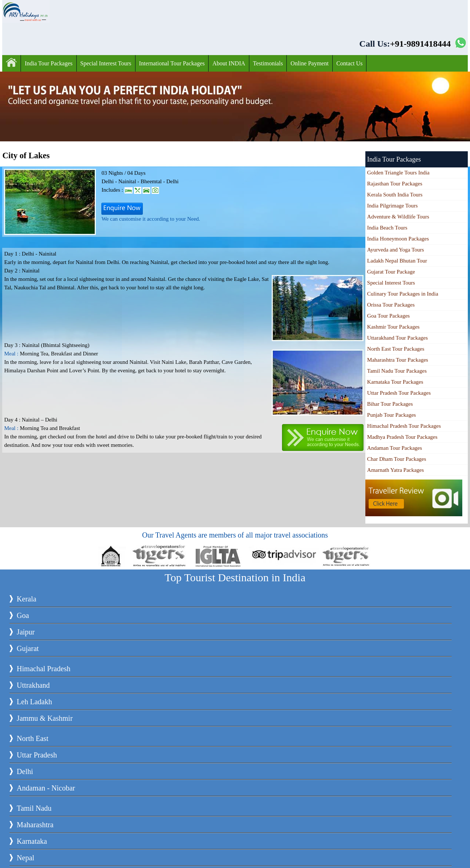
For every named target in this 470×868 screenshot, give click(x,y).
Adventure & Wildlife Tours (398, 217)
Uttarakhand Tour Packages (397, 338)
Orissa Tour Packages (391, 305)
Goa (23, 615)
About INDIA (229, 63)
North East (33, 738)
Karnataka (32, 841)
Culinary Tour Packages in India (403, 294)
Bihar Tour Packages (390, 404)
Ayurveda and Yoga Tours (396, 250)
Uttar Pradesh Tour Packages (399, 393)
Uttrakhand (33, 685)
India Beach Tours (387, 228)
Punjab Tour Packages (392, 415)
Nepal (26, 858)
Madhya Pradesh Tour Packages (402, 437)
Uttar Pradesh (37, 755)
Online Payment (310, 63)
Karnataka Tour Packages (395, 382)
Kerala (27, 599)
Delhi (25, 771)
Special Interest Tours (106, 63)
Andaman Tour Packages (395, 448)
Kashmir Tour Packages (393, 327)
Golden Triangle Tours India (398, 173)
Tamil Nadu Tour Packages (397, 371)
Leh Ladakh (35, 702)
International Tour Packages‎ (172, 63)
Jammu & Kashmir (45, 718)
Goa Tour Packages (388, 316)
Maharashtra (35, 825)
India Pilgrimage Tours (393, 206)
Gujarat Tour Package (391, 272)
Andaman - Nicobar (46, 788)
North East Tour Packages (396, 349)
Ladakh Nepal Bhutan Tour (397, 261)
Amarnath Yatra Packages (396, 470)
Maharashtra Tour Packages (398, 360)
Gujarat (28, 648)
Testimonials (268, 63)
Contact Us (350, 63)
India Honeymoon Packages (398, 239)
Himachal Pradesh (44, 669)
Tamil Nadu (34, 808)
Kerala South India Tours (395, 195)
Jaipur (26, 632)
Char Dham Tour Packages (397, 459)
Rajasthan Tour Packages (395, 184)
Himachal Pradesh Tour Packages (404, 426)
